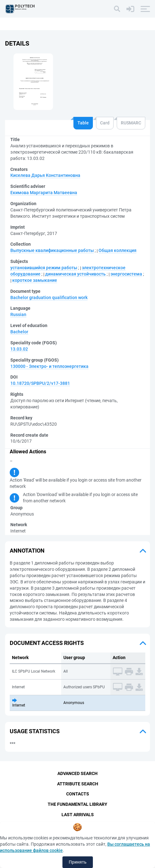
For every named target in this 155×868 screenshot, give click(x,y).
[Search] (117, 9)
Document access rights (47, 643)
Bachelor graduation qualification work (49, 298)
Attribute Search (78, 784)
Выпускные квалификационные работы (52, 250)
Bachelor (19, 332)
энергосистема (126, 274)
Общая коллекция (118, 250)
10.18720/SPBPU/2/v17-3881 (40, 383)
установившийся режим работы (44, 268)
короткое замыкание (35, 280)
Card (105, 123)
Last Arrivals (78, 815)
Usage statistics (35, 731)
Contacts (78, 794)
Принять (78, 862)
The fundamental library (77, 805)
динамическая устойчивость (75, 274)
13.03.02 (19, 349)
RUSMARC (131, 123)
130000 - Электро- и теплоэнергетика (49, 366)
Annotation (27, 551)
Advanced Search (77, 773)
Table (83, 123)
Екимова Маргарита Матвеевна (44, 193)
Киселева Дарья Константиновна (45, 175)
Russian (18, 314)
